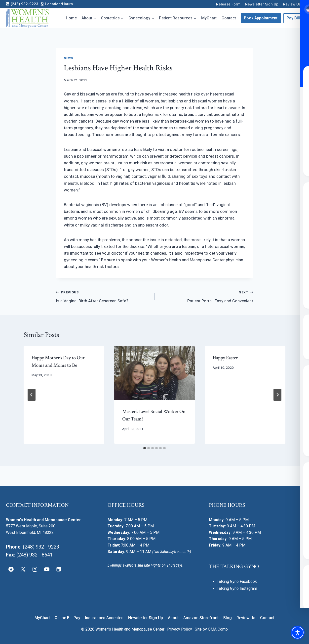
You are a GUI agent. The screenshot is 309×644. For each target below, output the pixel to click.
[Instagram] (35, 569)
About (173, 618)
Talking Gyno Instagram (237, 588)
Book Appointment (261, 18)
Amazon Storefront (201, 618)
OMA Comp (218, 629)
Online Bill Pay (67, 618)
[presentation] (155, 373)
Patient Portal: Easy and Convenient (206, 296)
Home (71, 18)
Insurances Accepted (104, 618)
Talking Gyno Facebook (237, 581)
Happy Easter (225, 358)
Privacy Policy (180, 629)
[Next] (277, 395)
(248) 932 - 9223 (41, 547)
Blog (228, 618)
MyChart (209, 18)
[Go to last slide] (32, 395)
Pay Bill (293, 18)
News (68, 58)
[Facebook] (11, 569)
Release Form (228, 4)
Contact (229, 18)
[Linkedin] (59, 569)
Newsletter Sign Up (262, 4)
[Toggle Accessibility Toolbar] (298, 633)
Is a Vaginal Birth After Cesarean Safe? (103, 296)
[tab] (145, 448)
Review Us (292, 4)
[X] (23, 569)
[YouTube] (47, 569)
